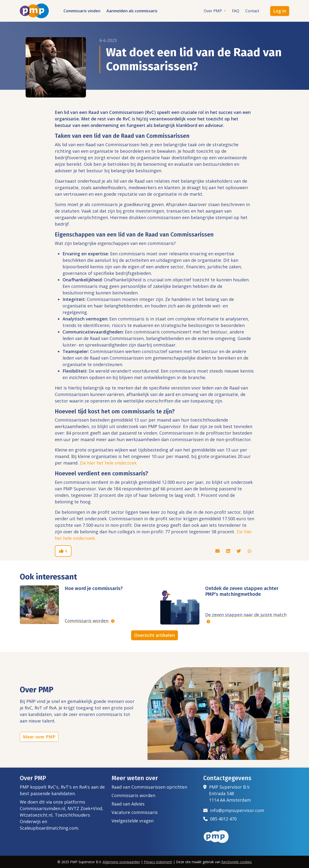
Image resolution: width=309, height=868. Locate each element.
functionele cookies (237, 862)
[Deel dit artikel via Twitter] (239, 551)
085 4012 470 (220, 819)
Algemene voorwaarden (121, 862)
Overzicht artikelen (154, 635)
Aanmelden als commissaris (132, 11)
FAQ (236, 11)
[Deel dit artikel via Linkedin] (229, 551)
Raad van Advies (128, 804)
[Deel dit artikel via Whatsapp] (250, 551)
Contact (252, 11)
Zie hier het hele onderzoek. (109, 463)
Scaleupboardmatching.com (49, 828)
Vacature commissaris (135, 812)
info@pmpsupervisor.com (234, 810)
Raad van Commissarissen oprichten (149, 787)
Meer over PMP (39, 737)
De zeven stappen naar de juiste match (246, 615)
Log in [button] (280, 11)
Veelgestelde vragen (133, 821)
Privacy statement (158, 862)
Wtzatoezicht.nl (36, 815)
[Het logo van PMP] (34, 11)
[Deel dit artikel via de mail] (218, 551)
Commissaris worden (87, 621)
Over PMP (213, 11)
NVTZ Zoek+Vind (85, 808)
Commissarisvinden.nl (42, 808)
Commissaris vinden (82, 11)
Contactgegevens (227, 778)
